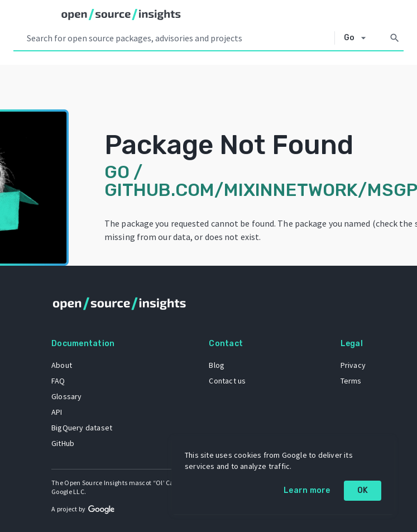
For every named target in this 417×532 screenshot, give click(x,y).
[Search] (395, 38)
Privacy (353, 365)
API (57, 412)
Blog (217, 365)
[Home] (121, 15)
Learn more (307, 490)
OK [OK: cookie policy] (363, 490)
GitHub (63, 443)
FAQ (58, 381)
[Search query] (178, 38)
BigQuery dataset (82, 428)
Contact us (227, 381)
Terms (351, 381)
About (62, 365)
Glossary (67, 396)
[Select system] (358, 38)
